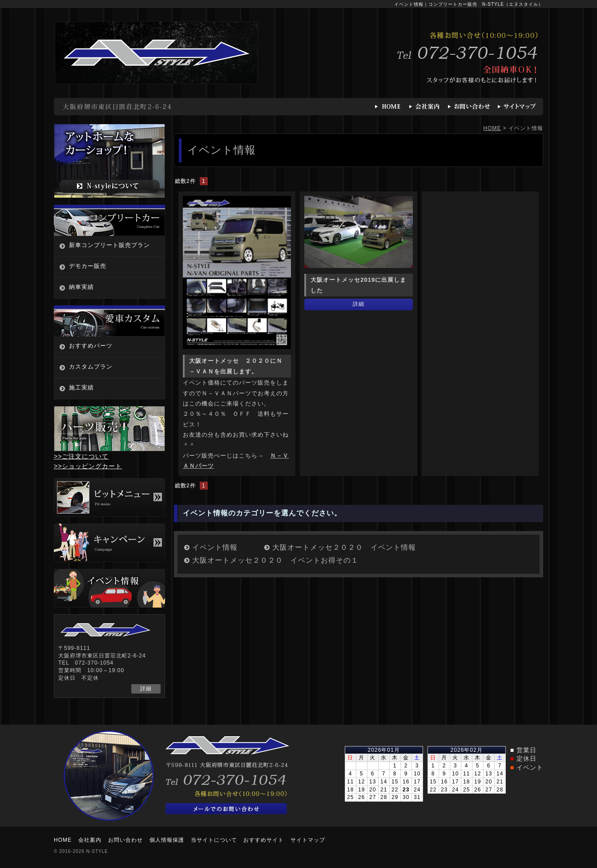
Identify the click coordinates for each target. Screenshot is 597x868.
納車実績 (81, 287)
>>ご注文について (81, 456)
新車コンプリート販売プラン (109, 245)
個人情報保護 (167, 840)
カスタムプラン (91, 367)
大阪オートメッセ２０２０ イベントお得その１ (275, 560)
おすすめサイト (264, 840)
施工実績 (81, 387)
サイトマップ (308, 840)
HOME (492, 128)
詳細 (359, 304)
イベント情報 (215, 547)
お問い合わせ (125, 840)
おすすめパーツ (91, 346)
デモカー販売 (88, 266)
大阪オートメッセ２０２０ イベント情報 (344, 547)
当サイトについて (214, 840)
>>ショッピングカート (88, 466)
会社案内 (90, 840)
